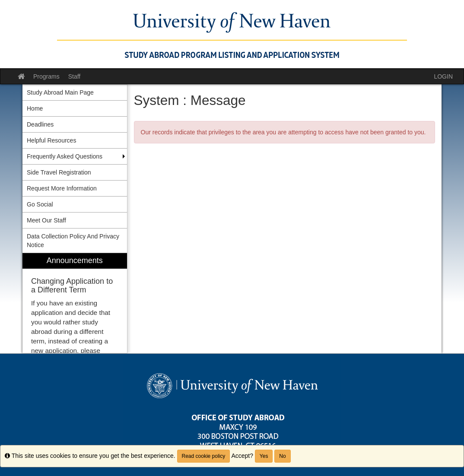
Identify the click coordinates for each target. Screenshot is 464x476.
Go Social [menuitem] (40, 204)
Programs (46, 76)
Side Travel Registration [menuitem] (59, 172)
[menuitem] (75, 303)
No (282, 456)
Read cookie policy (204, 456)
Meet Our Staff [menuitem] (46, 220)
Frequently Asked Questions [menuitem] (65, 156)
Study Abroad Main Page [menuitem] (60, 92)
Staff (75, 76)
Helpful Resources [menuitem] (51, 140)
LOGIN (443, 76)
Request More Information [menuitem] (62, 188)
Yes (264, 456)
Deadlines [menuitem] (40, 124)
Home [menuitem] (35, 108)
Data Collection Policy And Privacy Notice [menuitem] (73, 241)
